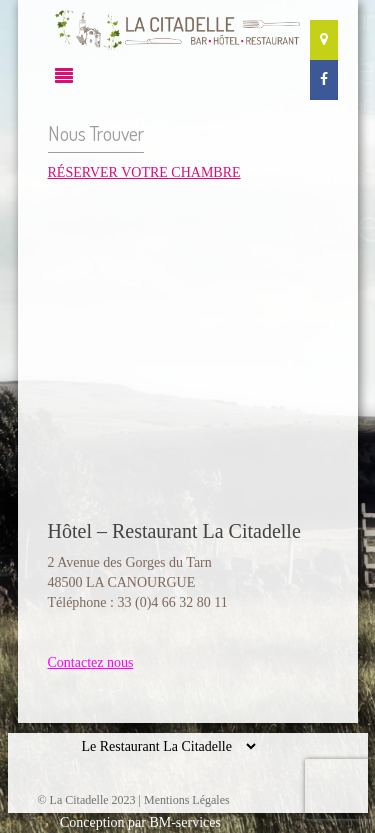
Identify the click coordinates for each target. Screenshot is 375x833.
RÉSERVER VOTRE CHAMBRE (144, 172)
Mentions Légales (187, 800)
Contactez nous (91, 662)
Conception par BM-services (140, 822)
